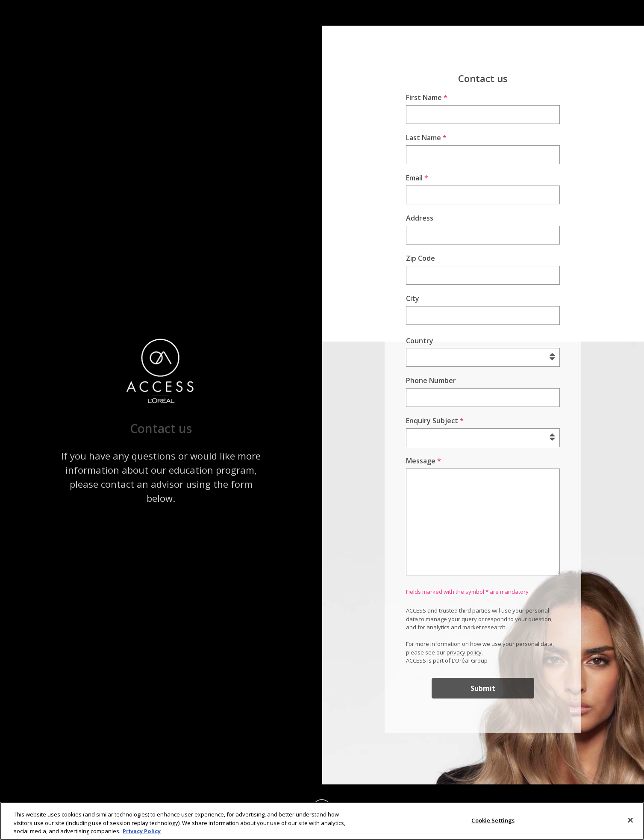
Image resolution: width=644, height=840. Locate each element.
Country (420, 341)
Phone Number (431, 380)
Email (417, 178)
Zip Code (421, 258)
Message (423, 461)
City (413, 298)
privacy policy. (465, 652)
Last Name (426, 138)
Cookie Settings (493, 822)
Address (420, 218)
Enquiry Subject (435, 421)
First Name (427, 97)
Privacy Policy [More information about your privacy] (142, 833)
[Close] (630, 822)
